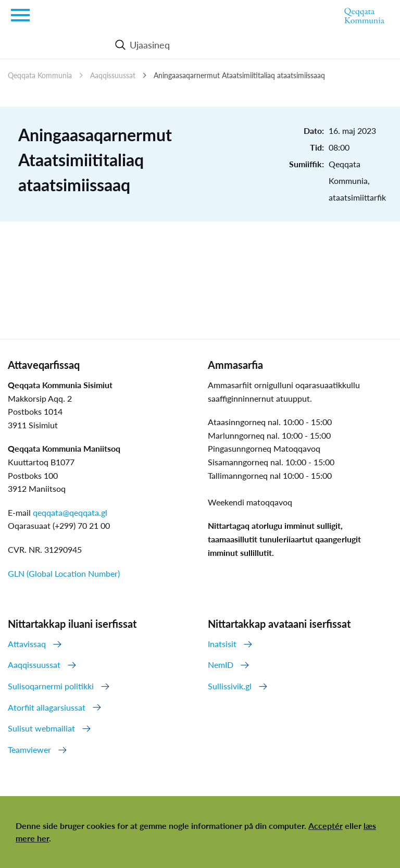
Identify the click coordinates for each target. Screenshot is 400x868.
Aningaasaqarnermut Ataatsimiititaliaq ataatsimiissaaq (239, 75)
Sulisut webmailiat (41, 728)
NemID (221, 665)
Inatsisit (222, 644)
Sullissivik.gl (230, 686)
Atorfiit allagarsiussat (47, 707)
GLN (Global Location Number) (64, 573)
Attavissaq (27, 644)
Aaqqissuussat (113, 75)
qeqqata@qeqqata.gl (70, 512)
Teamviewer (29, 749)
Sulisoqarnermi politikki (51, 686)
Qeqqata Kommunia (40, 75)
